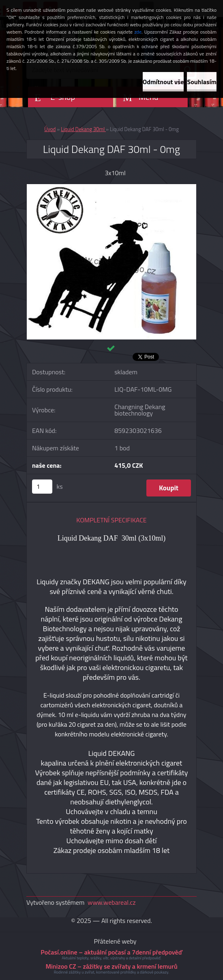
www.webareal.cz (112, 902)
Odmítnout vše (163, 82)
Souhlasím (202, 82)
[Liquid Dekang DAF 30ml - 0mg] (111, 187)
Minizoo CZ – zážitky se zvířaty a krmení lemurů (111, 966)
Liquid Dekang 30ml (83, 129)
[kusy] (42, 487)
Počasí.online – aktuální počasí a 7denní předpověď (111, 952)
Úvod (50, 129)
